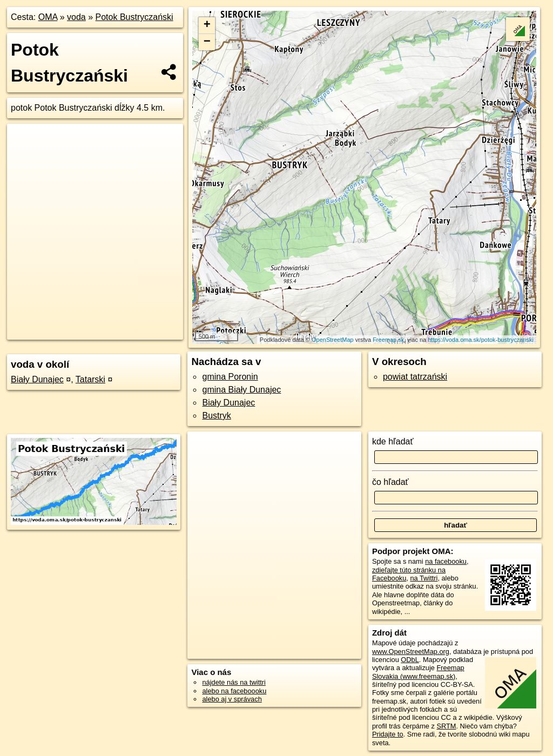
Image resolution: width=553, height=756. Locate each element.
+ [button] (207, 25)
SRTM (446, 726)
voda (76, 17)
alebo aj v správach (232, 699)
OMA (48, 17)
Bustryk (216, 416)
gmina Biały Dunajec (241, 390)
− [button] (207, 42)
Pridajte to (388, 734)
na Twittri (424, 578)
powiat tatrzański (415, 377)
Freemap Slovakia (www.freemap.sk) (418, 672)
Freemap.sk (388, 340)
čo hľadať (390, 482)
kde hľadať (393, 441)
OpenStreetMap (333, 340)
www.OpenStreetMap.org (411, 652)
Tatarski (90, 379)
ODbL (410, 660)
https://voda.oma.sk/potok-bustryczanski (481, 340)
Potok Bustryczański (134, 17)
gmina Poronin (230, 377)
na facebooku (446, 561)
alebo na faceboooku (234, 691)
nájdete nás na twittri (234, 682)
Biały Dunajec (37, 379)
